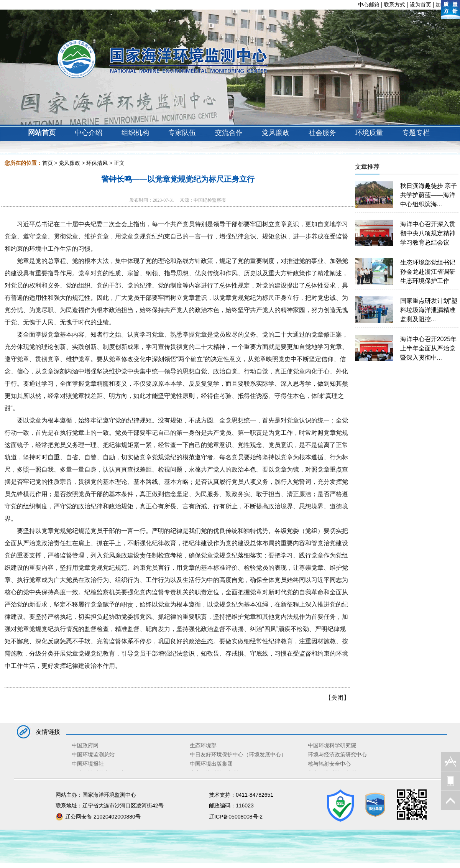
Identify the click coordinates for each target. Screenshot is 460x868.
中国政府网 (85, 745)
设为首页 (421, 5)
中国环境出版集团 (211, 764)
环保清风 (97, 163)
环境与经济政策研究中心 (337, 755)
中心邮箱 (369, 5)
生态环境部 (203, 745)
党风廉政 (69, 163)
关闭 (337, 698)
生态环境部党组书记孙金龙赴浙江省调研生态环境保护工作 (428, 272)
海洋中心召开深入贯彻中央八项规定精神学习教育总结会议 (428, 233)
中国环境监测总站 (93, 755)
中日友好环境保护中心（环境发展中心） (238, 755)
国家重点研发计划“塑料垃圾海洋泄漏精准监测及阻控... (429, 310)
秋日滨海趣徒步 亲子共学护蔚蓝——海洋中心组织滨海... (429, 195)
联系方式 (394, 5)
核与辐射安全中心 (329, 764)
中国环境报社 (88, 764)
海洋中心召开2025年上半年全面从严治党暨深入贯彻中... (429, 348)
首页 (48, 163)
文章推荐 (367, 167)
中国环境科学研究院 (332, 745)
